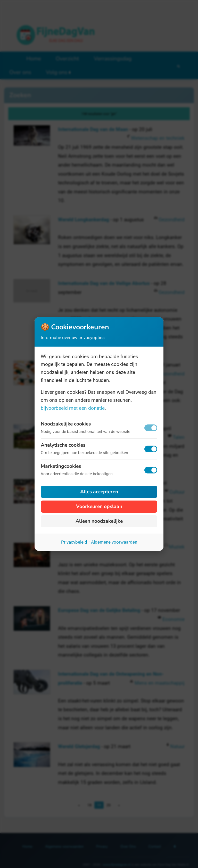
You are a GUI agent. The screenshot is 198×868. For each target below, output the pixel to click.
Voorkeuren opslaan (99, 506)
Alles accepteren (99, 492)
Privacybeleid (74, 542)
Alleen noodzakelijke (99, 521)
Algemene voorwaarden (114, 542)
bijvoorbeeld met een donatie (73, 408)
